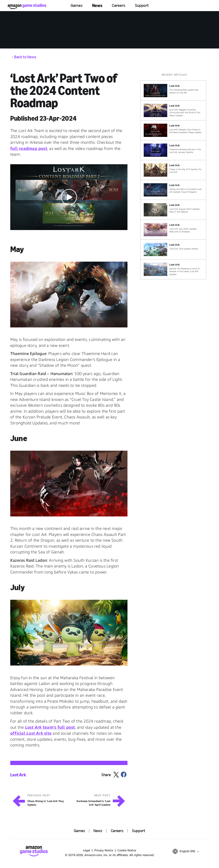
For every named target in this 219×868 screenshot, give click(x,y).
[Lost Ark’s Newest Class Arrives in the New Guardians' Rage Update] (173, 130)
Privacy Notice (104, 850)
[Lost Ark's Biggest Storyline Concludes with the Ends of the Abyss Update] (173, 110)
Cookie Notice (127, 850)
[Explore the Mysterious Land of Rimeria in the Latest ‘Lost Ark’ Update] (173, 269)
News (97, 5)
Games (77, 5)
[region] (175, 176)
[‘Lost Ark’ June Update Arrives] (173, 249)
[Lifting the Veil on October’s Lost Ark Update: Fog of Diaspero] (173, 190)
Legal (87, 850)
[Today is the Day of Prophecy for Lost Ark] (173, 170)
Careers (119, 5)
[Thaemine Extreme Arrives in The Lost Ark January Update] (173, 150)
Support (142, 5)
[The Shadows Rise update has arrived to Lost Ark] (173, 91)
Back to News (25, 57)
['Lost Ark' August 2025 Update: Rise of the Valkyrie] (173, 210)
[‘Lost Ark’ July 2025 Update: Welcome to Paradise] (173, 230)
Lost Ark (18, 775)
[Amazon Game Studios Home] (27, 6)
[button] (69, 197)
